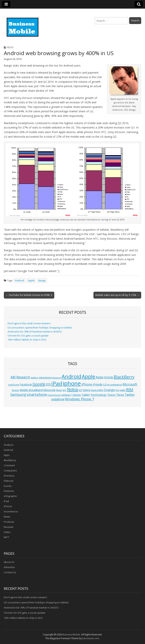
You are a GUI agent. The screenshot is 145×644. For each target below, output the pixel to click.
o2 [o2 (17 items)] (80, 390)
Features (9, 491)
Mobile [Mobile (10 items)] (15, 390)
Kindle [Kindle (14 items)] (99, 384)
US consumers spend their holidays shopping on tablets (40, 328)
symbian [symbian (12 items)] (66, 395)
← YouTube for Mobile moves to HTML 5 (29, 295)
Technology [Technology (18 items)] (98, 395)
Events (8, 486)
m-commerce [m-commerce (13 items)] (115, 385)
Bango (42, 281)
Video (7, 532)
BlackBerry (10, 460)
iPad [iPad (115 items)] (57, 383)
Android (19, 281)
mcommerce (11, 512)
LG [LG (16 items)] (105, 384)
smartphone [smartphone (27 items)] (37, 394)
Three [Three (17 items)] (120, 395)
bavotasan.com (91, 638)
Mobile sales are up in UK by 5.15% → (117, 295)
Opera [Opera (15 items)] (86, 390)
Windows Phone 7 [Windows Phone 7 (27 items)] (79, 399)
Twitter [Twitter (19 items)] (130, 395)
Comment (9, 465)
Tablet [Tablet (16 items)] (86, 395)
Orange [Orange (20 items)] (109, 390)
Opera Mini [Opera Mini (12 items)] (97, 390)
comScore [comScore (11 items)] (14, 385)
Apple (31, 281)
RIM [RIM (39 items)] (130, 389)
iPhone (8, 506)
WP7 (6, 537)
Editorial (9, 481)
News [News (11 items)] (59, 390)
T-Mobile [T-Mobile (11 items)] (76, 395)
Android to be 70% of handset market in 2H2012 (35, 332)
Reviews (9, 527)
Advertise (9, 567)
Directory (9, 476)
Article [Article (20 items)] (109, 377)
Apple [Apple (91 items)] (88, 377)
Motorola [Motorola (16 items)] (49, 390)
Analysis (9, 445)
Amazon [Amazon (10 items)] (57, 378)
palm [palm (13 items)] (123, 390)
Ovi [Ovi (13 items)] (117, 390)
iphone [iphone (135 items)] (72, 383)
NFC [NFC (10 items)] (64, 390)
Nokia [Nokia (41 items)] (72, 389)
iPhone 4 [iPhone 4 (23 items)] (88, 384)
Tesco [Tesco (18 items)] (111, 395)
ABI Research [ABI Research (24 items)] (20, 377)
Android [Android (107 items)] (71, 376)
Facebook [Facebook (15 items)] (26, 384)
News (10, 47)
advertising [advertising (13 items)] (45, 377)
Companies (10, 471)
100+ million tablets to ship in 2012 (27, 340)
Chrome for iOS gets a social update (28, 336)
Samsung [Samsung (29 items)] (18, 394)
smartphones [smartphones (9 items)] (54, 395)
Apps (7, 455)
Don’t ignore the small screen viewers (29, 323)
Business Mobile (71, 635)
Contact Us (10, 572)
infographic (10, 496)
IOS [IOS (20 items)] (48, 384)
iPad (6, 501)
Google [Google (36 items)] (39, 384)
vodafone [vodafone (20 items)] (58, 399)
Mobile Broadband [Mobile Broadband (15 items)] (31, 390)
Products (9, 522)
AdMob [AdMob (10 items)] (34, 378)
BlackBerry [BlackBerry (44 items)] (124, 377)
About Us (9, 562)
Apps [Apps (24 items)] (100, 377)
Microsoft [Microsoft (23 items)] (130, 384)
